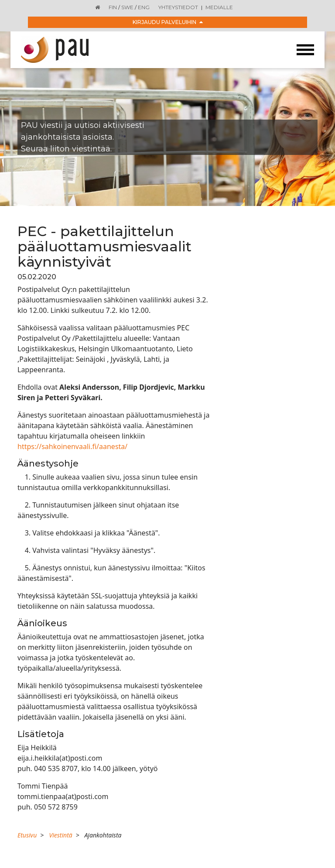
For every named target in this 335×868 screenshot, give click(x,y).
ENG (144, 7)
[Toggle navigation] (305, 50)
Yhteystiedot (178, 7)
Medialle (219, 7)
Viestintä (60, 835)
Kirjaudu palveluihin (168, 22)
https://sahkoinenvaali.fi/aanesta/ (72, 446)
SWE (127, 7)
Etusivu (27, 835)
